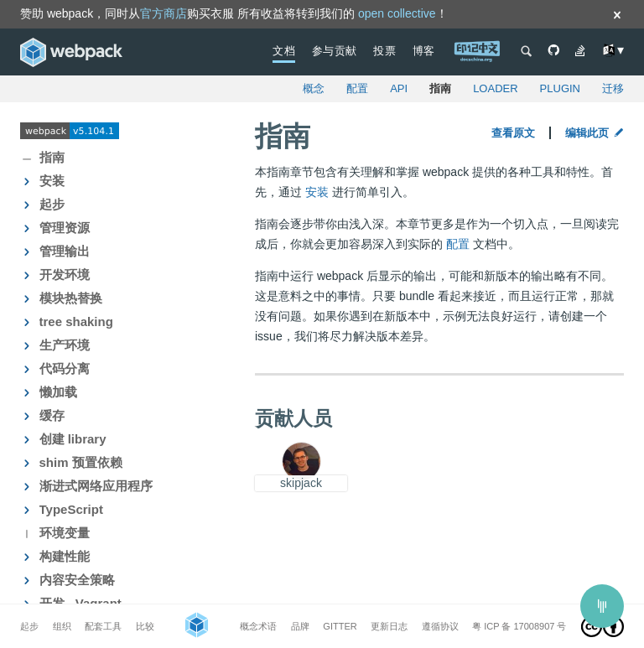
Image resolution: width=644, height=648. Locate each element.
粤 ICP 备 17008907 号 (519, 626)
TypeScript (71, 509)
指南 (440, 88)
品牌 (300, 626)
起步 (52, 204)
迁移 (613, 88)
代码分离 (65, 368)
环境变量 (65, 533)
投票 (384, 51)
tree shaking (76, 321)
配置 (357, 88)
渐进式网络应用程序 (96, 486)
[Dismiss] (617, 16)
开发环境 (65, 275)
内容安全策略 (77, 580)
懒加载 (58, 392)
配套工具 (103, 626)
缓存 (52, 415)
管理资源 (65, 228)
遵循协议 (440, 626)
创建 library (73, 439)
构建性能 (65, 556)
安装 (52, 181)
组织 (62, 626)
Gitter (340, 626)
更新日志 (389, 626)
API (399, 88)
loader (495, 88)
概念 (314, 88)
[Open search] (527, 52)
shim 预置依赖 (81, 462)
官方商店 (164, 13)
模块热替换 (71, 298)
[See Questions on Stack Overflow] (580, 52)
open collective (397, 13)
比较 (145, 626)
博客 (424, 51)
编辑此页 (595, 133)
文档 (284, 51)
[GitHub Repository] (553, 52)
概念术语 (258, 626)
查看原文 (513, 133)
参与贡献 (335, 51)
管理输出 (65, 251)
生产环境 (65, 345)
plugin (560, 88)
